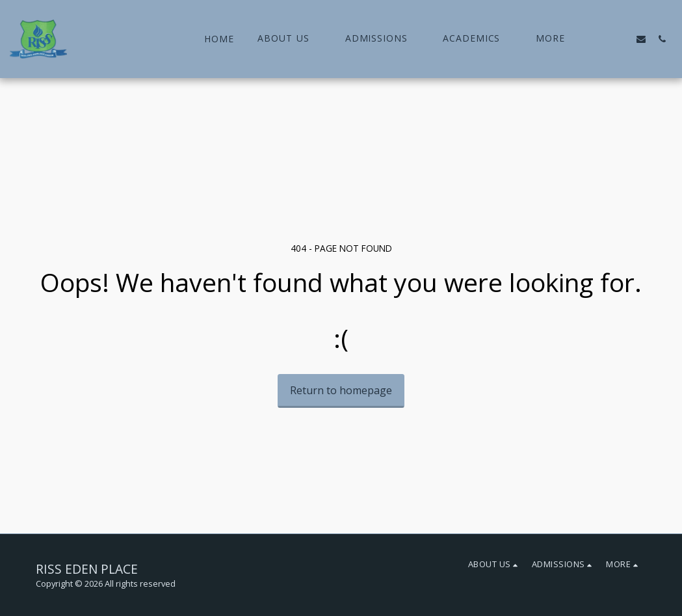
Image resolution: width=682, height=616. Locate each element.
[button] (290, 39)
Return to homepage (341, 390)
